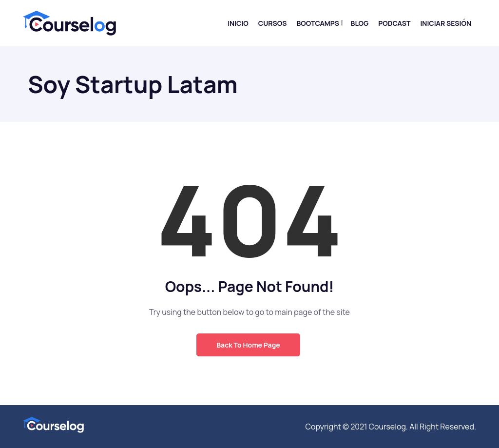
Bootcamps (318, 23)
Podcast (394, 23)
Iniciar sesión (446, 23)
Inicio (238, 23)
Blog (360, 23)
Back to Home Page (248, 345)
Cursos (273, 23)
